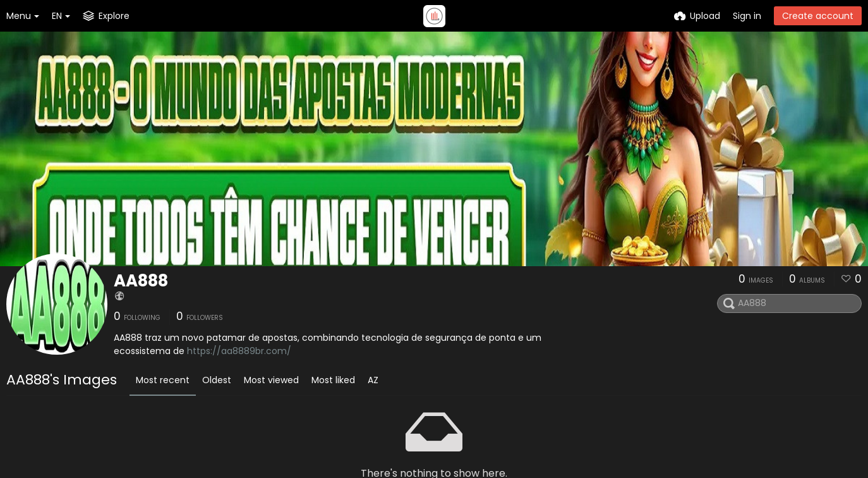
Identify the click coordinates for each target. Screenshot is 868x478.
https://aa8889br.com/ (239, 351)
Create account (818, 16)
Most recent (163, 380)
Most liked (333, 380)
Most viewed (271, 380)
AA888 (141, 281)
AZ (373, 380)
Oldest (217, 380)
